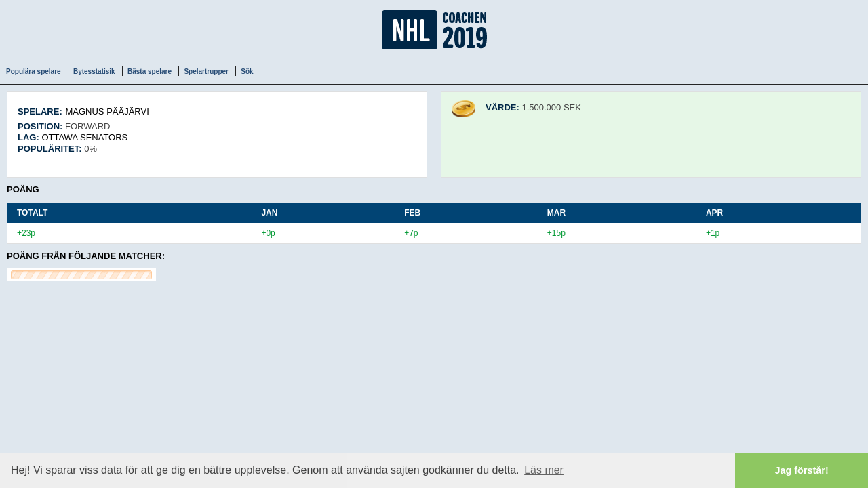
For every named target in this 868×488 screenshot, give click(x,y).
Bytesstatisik (94, 72)
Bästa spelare (150, 72)
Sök (247, 72)
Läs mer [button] (544, 470)
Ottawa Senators (84, 137)
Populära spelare (34, 72)
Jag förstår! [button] (802, 470)
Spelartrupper (206, 72)
